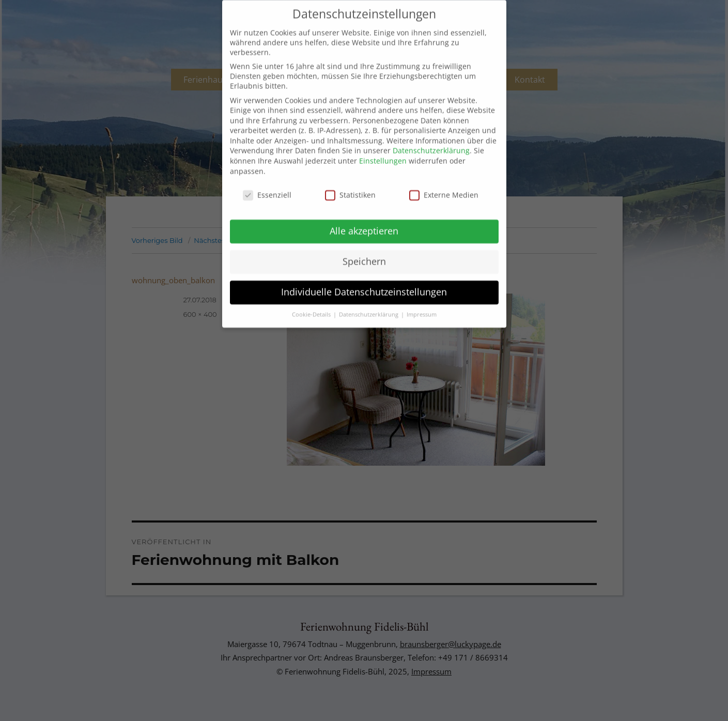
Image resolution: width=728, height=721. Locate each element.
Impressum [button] (422, 302)
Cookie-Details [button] (312, 302)
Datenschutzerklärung (431, 138)
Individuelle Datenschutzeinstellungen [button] (364, 279)
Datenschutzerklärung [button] (369, 302)
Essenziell (267, 182)
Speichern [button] (364, 249)
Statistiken (350, 182)
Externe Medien (444, 182)
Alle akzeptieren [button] (364, 218)
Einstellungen (383, 148)
